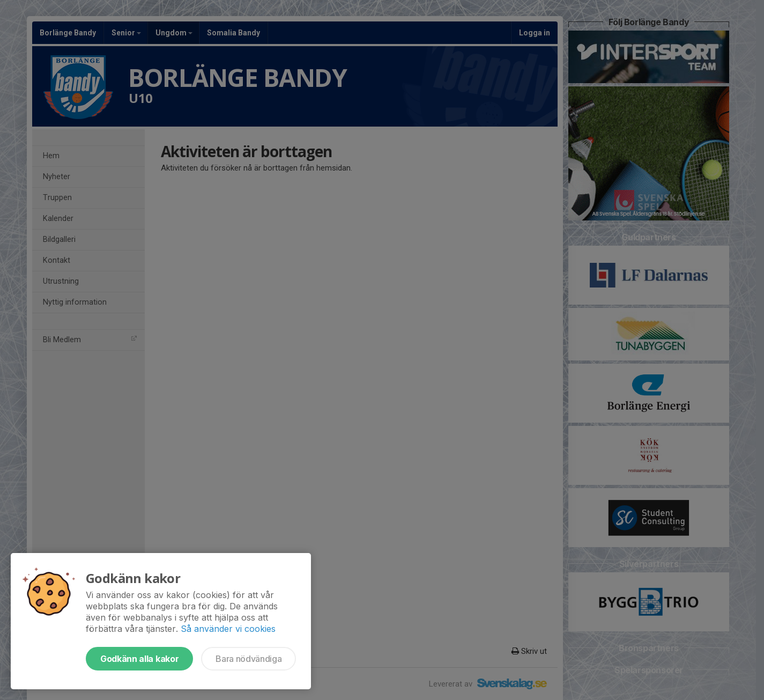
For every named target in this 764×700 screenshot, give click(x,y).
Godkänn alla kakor (139, 659)
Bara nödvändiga (249, 659)
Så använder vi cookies (228, 629)
